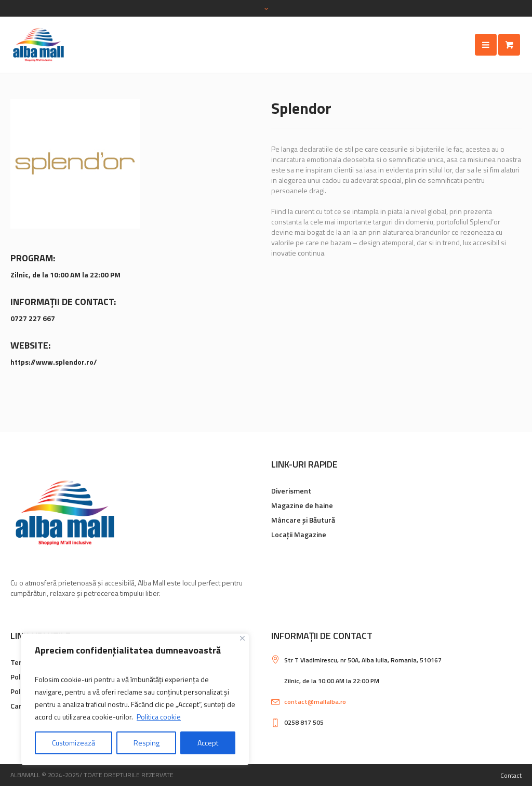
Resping (147, 743)
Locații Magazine (299, 534)
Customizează (74, 743)
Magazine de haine (302, 505)
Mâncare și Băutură (303, 520)
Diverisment (291, 491)
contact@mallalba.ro (315, 702)
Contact (511, 775)
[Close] (242, 638)
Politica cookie (159, 717)
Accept (208, 743)
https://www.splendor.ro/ (54, 362)
